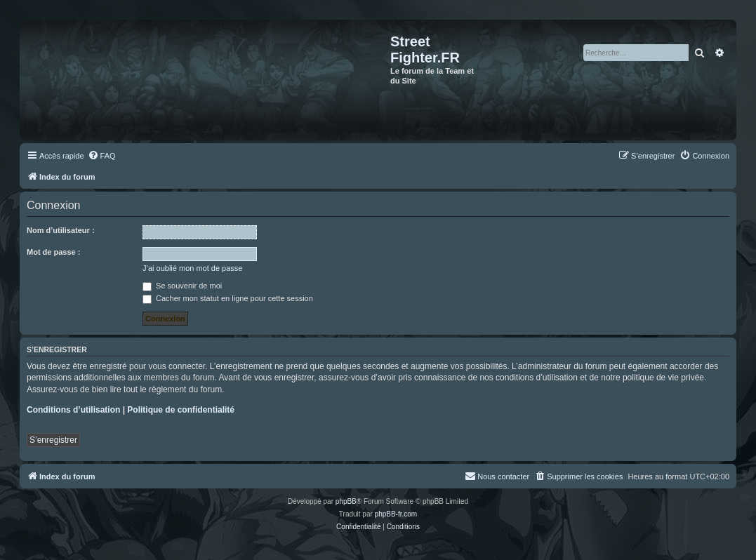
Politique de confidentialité (181, 410)
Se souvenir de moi (182, 286)
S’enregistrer (53, 440)
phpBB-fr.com (396, 514)
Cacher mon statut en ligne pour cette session (228, 298)
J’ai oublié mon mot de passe (192, 268)
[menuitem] (102, 156)
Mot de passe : (53, 252)
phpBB (346, 501)
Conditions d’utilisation (73, 410)
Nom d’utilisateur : (61, 230)
